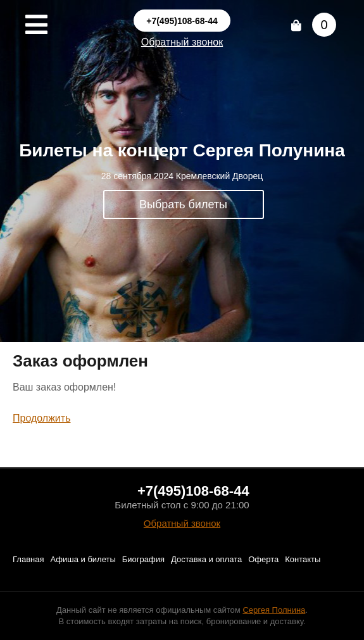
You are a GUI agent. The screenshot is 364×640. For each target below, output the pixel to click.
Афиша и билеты (83, 559)
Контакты (303, 559)
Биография (143, 559)
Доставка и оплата (206, 559)
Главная (28, 559)
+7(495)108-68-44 (182, 21)
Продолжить (41, 418)
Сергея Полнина (274, 610)
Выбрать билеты (183, 204)
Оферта (263, 559)
